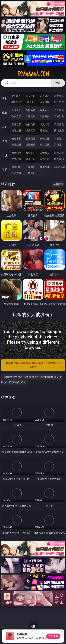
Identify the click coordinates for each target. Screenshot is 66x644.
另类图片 (59, 145)
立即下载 (53, 636)
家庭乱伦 (30, 153)
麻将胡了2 (16, 102)
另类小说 (30, 159)
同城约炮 (16, 167)
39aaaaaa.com (33, 74)
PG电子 (16, 96)
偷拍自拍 (30, 124)
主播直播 (45, 116)
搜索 (58, 83)
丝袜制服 (30, 116)
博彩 (5, 99)
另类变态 (59, 130)
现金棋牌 (45, 102)
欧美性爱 (59, 124)
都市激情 (16, 153)
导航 (5, 169)
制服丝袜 (16, 130)
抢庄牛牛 (59, 102)
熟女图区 (45, 145)
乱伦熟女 (45, 130)
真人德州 (30, 96)
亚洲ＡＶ (16, 110)
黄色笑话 (45, 159)
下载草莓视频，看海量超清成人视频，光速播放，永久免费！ (33, 365)
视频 (5, 113)
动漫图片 (59, 138)
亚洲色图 (30, 138)
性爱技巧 (59, 159)
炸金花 (30, 102)
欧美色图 (45, 138)
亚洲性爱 (16, 124)
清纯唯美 (30, 145)
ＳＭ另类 (59, 116)
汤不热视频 (59, 167)
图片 (5, 141)
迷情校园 (16, 159)
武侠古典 (59, 153)
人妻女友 (45, 153)
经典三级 (30, 130)
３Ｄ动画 (59, 110)
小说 (5, 155)
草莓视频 (45, 167)
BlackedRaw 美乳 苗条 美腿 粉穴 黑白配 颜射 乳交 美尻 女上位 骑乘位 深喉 (32, 380)
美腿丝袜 (16, 145)
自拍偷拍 (30, 110)
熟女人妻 (16, 116)
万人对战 (45, 96)
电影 (5, 127)
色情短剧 (30, 173)
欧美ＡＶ (45, 110)
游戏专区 (59, 96)
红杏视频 (16, 173)
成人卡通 (45, 124)
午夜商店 (30, 167)
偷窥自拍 (16, 138)
